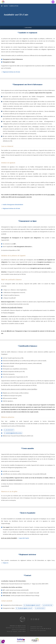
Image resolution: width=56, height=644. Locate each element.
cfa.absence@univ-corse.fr (33, 605)
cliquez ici (6, 563)
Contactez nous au (41, 629)
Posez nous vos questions (38, 631)
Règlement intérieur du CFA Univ (11, 72)
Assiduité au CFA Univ (14, 6)
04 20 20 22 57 (10, 430)
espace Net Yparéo (24, 538)
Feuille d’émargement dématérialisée (13, 205)
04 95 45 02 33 (41, 608)
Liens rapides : (28, 28)
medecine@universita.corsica (14, 433)
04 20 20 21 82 (48, 605)
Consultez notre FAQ (36, 627)
